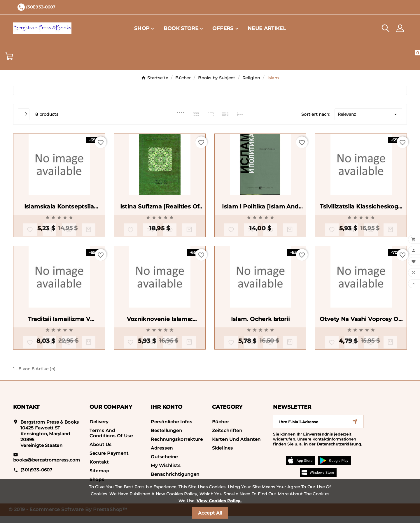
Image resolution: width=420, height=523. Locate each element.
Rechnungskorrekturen (178, 446)
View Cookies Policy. (219, 501)
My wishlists (166, 473)
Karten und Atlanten (236, 446)
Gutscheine (164, 464)
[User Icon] (400, 28)
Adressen (162, 455)
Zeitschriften (227, 438)
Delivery (99, 429)
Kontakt (99, 469)
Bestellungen (166, 438)
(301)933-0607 (36, 477)
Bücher (221, 429)
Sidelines (223, 455)
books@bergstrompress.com (47, 467)
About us (101, 452)
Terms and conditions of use (111, 440)
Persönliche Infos (171, 429)
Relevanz (368, 114)
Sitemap (99, 478)
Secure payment (109, 460)
